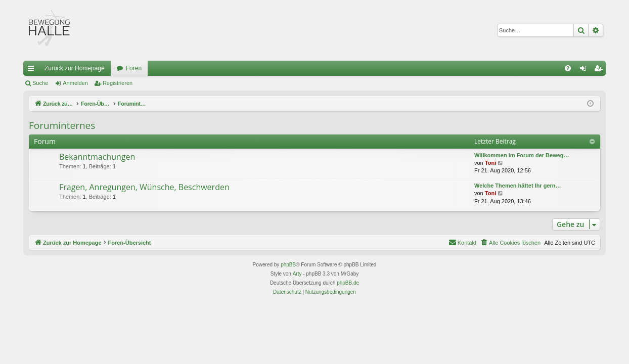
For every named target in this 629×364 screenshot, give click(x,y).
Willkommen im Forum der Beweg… (522, 155)
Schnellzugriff (33, 70)
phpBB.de (348, 283)
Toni (490, 163)
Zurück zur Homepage (75, 68)
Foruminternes (62, 125)
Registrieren (118, 83)
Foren (134, 68)
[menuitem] (568, 68)
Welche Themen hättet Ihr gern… (518, 186)
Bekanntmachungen (97, 157)
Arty (297, 274)
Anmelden (75, 83)
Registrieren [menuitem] (600, 70)
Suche (40, 83)
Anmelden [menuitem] (585, 70)
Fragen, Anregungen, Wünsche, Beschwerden (144, 187)
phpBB (288, 265)
